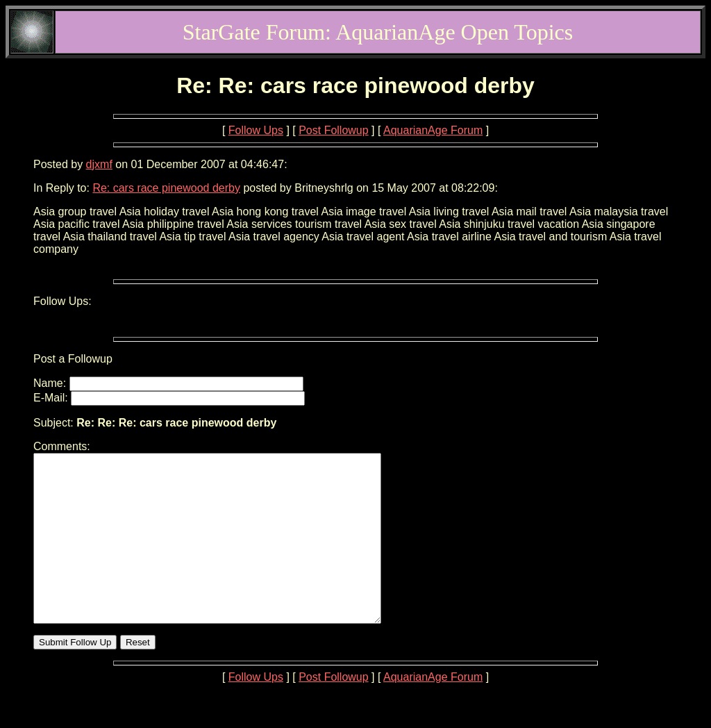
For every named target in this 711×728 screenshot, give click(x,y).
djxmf (99, 164)
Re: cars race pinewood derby (166, 188)
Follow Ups (256, 130)
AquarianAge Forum (433, 130)
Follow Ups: (62, 301)
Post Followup (334, 130)
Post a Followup (73, 359)
